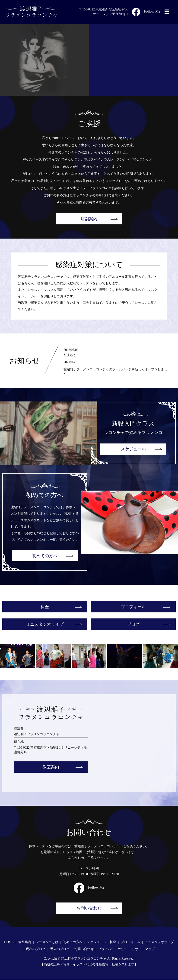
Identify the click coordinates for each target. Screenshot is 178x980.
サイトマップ (145, 949)
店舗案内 (89, 219)
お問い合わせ (89, 908)
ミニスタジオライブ (45, 624)
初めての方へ (45, 556)
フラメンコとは (47, 942)
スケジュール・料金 (102, 942)
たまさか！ (72, 355)
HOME (9, 942)
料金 (45, 607)
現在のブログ (36, 949)
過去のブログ (60, 949)
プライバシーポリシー (114, 949)
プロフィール (133, 607)
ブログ (133, 624)
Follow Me (146, 11)
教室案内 (51, 767)
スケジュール (133, 449)
